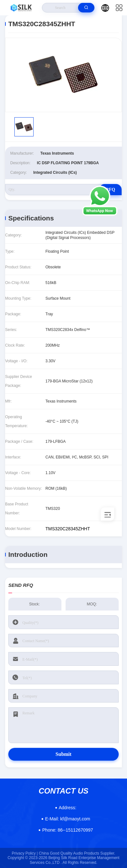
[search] (86, 8)
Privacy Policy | (25, 853)
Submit (64, 754)
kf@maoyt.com (68, 819)
